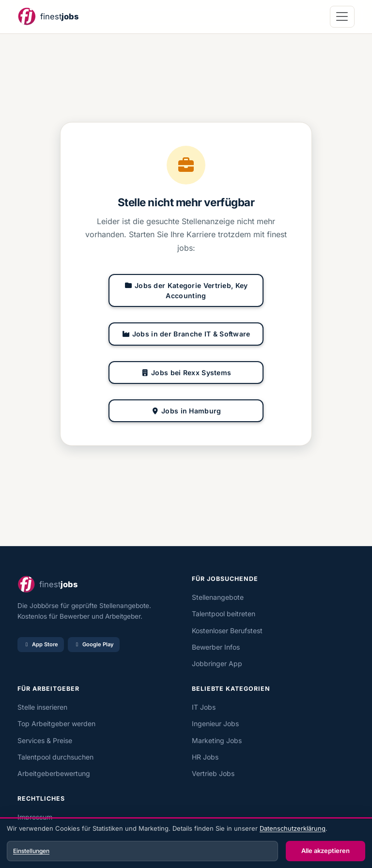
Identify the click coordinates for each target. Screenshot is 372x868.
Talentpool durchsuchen (55, 757)
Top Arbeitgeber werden (56, 723)
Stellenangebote (218, 597)
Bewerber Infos (216, 647)
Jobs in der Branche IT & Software (186, 334)
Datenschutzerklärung (293, 828)
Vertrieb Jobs (213, 773)
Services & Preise (45, 740)
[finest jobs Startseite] (48, 17)
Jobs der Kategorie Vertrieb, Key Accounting (186, 290)
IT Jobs (204, 707)
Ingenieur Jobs (215, 723)
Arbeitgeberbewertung (54, 773)
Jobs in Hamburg (186, 411)
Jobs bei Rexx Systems (186, 373)
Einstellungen (31, 851)
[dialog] (186, 844)
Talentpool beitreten (224, 614)
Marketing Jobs (217, 740)
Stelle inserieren (42, 707)
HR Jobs (205, 757)
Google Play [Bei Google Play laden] (94, 644)
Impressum (35, 817)
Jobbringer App (217, 663)
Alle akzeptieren (325, 851)
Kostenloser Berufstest (227, 631)
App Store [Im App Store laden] (41, 644)
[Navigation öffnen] (342, 17)
